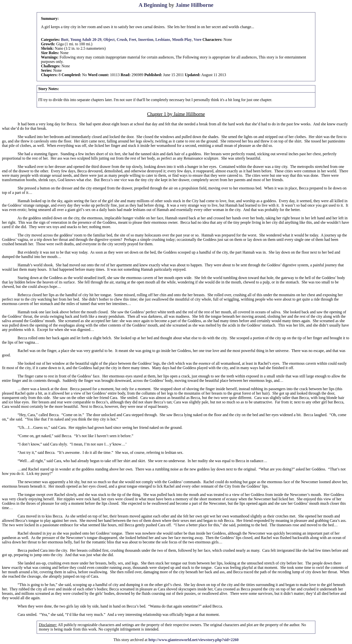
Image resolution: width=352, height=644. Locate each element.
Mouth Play (182, 40)
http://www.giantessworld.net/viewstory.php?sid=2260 (193, 640)
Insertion (146, 40)
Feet (133, 40)
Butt (65, 40)
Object (109, 40)
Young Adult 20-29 (86, 40)
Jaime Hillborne (194, 5)
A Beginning (153, 5)
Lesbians (163, 40)
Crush (122, 40)
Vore (198, 40)
